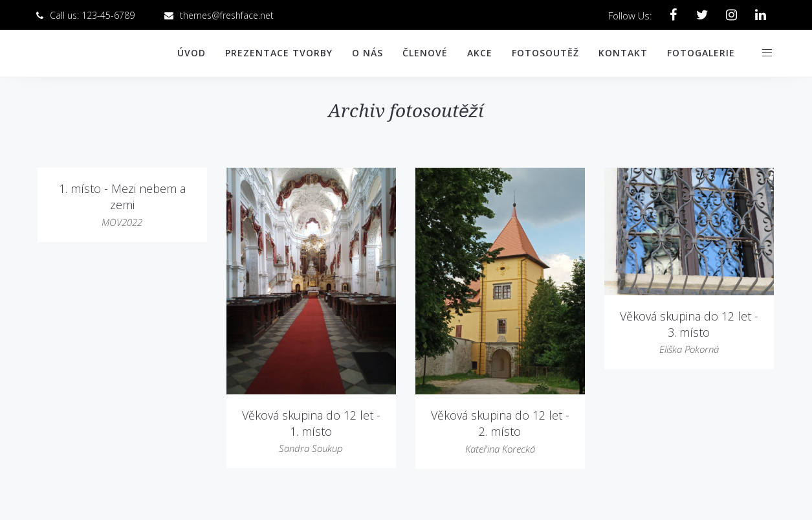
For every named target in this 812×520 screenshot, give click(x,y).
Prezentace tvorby (279, 53)
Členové (425, 53)
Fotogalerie (701, 53)
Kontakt (623, 53)
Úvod (192, 53)
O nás (368, 53)
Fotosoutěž (545, 53)
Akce (480, 53)
